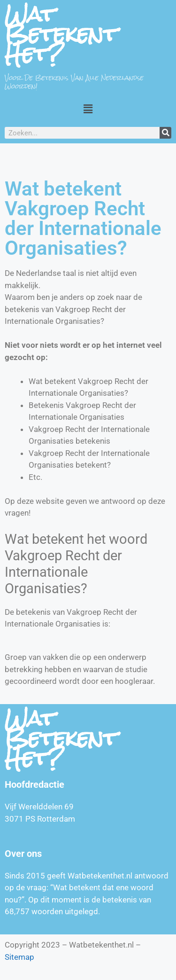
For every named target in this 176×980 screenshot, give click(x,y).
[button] (88, 109)
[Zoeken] (165, 133)
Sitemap (19, 957)
